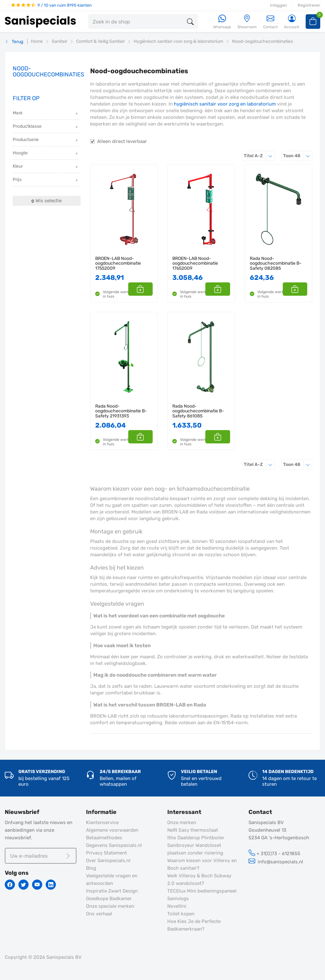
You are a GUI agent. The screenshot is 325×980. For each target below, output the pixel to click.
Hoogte (46, 154)
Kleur (46, 167)
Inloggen (279, 5)
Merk (46, 114)
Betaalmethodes (104, 838)
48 (298, 156)
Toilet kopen (181, 914)
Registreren (309, 5)
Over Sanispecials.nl (108, 861)
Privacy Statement (106, 853)
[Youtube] (37, 885)
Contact (270, 22)
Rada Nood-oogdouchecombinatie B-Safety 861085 (198, 411)
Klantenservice (102, 822)
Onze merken (182, 822)
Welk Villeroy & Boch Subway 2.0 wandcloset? (199, 880)
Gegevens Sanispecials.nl (114, 845)
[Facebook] (10, 885)
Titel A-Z (259, 156)
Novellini (177, 906)
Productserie (46, 140)
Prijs (46, 180)
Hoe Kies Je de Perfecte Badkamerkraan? (194, 925)
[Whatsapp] (222, 22)
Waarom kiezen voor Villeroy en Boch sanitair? (202, 864)
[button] (146, 289)
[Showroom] (247, 22)
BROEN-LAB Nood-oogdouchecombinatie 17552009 (118, 263)
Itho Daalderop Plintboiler (196, 838)
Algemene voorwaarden (112, 830)
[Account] (292, 22)
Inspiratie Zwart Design (112, 891)
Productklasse (46, 127)
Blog (91, 868)
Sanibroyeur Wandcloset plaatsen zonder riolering (195, 849)
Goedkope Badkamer (109, 899)
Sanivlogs (178, 899)
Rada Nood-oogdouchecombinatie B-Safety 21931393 (121, 411)
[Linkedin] (51, 885)
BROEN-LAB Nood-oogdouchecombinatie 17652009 (195, 263)
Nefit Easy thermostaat (193, 830)
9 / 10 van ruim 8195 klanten (51, 5)
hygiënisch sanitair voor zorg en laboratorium (225, 104)
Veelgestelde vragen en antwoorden (112, 880)
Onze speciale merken (110, 906)
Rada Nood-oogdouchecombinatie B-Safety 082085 (276, 263)
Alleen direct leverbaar (122, 141)
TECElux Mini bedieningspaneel (202, 891)
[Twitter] (23, 885)
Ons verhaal (99, 914)
